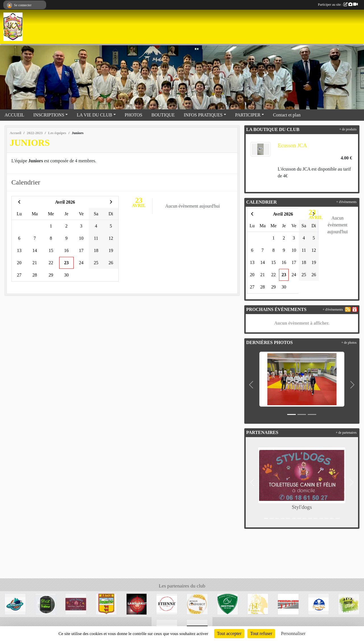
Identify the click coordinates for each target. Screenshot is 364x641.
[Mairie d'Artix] (106, 604)
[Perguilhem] (288, 604)
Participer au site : (338, 5)
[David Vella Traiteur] (319, 604)
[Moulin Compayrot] (197, 604)
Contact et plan (287, 115)
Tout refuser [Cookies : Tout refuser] (261, 633)
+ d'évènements (347, 202)
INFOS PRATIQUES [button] (203, 115)
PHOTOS (134, 115)
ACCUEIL (14, 115)
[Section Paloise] (228, 604)
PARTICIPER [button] (248, 115)
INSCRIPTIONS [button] (49, 115)
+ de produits (348, 129)
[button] (251, 385)
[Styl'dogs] (76, 604)
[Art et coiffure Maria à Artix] (258, 604)
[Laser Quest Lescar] (137, 604)
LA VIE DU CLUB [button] (95, 115)
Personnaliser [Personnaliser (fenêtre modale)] (293, 633)
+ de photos (349, 343)
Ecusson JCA (292, 145)
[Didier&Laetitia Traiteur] (46, 604)
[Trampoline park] (349, 604)
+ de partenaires (346, 433)
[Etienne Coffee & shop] (167, 604)
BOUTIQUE (163, 115)
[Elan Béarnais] (15, 604)
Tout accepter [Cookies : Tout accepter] (229, 633)
